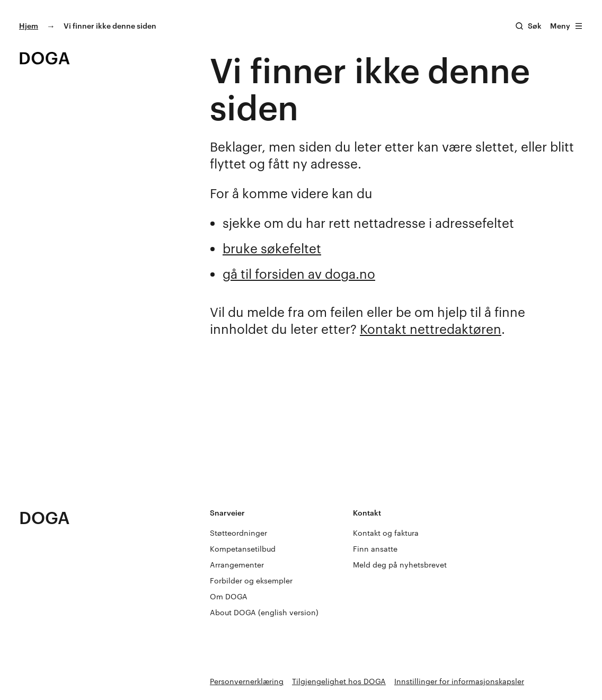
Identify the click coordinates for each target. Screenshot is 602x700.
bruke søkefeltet (272, 248)
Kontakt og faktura (386, 533)
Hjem (29, 26)
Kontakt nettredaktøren (431, 329)
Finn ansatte (375, 549)
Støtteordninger (238, 533)
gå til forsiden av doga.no (299, 274)
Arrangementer (237, 565)
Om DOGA (229, 596)
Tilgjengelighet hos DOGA (339, 681)
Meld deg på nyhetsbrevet (400, 565)
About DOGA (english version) (264, 612)
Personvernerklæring (247, 681)
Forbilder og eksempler (251, 581)
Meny (566, 26)
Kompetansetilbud (243, 549)
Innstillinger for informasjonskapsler (459, 681)
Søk (535, 26)
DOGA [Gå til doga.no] (45, 517)
